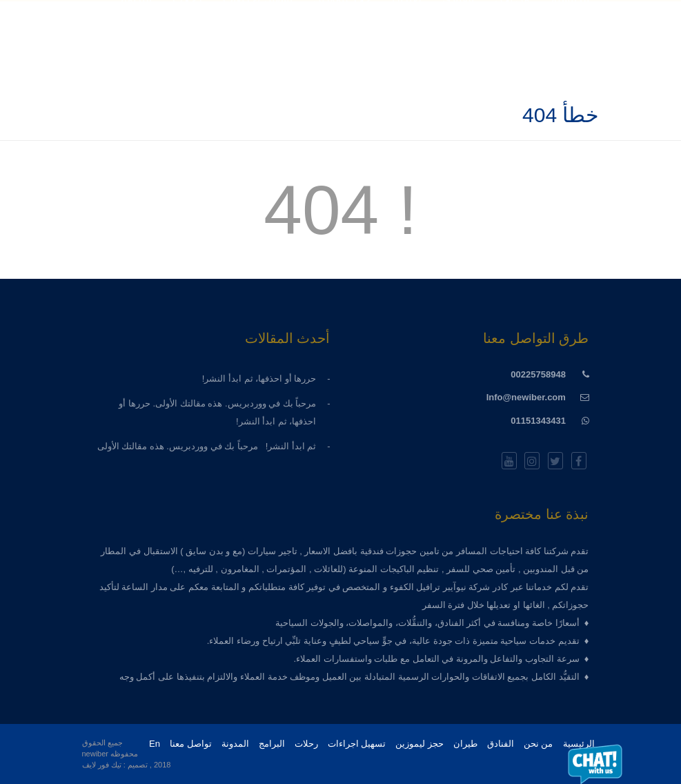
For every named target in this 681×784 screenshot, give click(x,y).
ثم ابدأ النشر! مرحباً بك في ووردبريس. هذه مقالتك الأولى (207, 446)
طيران (465, 744)
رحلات (306, 744)
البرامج (272, 744)
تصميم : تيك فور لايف (115, 765)
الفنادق (501, 744)
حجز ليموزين (420, 744)
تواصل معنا (191, 744)
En (155, 744)
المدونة (235, 744)
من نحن (539, 744)
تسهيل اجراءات (357, 744)
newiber (96, 754)
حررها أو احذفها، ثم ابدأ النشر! (256, 379)
